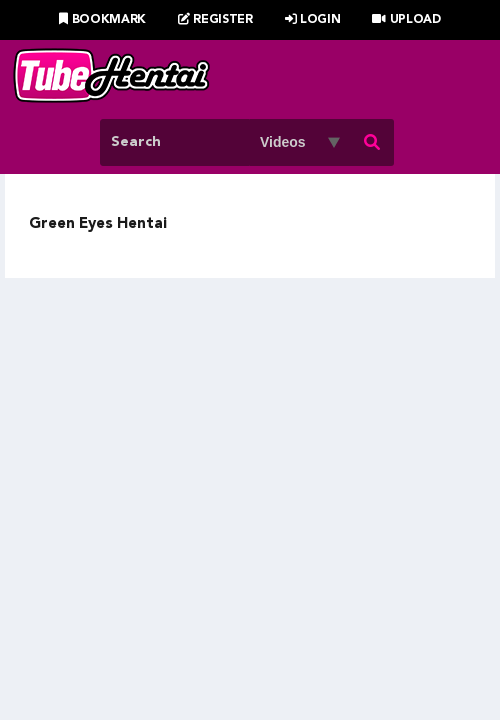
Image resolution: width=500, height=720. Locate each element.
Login (313, 20)
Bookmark (102, 20)
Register (215, 20)
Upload (406, 20)
